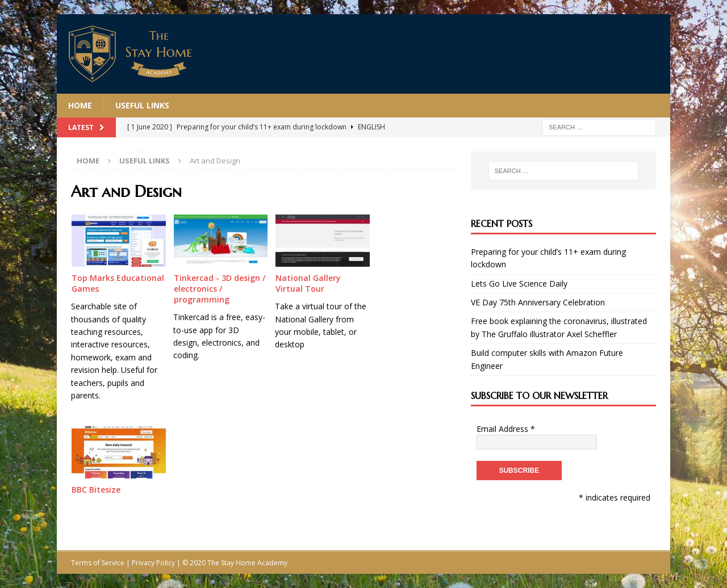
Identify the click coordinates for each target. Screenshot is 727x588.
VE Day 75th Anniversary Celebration (538, 302)
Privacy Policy (153, 563)
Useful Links (142, 105)
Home (80, 105)
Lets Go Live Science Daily (519, 283)
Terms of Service (98, 563)
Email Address (506, 429)
